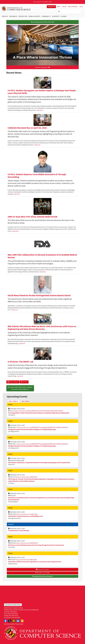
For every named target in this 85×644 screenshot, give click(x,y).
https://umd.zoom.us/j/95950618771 (27, 543)
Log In (81, 7)
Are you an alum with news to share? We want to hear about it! (20, 388)
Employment (51, 7)
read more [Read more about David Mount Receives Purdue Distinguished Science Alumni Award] (15, 310)
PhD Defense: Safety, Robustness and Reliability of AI (25, 516)
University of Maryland (43, 2)
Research (13, 16)
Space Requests (73, 7)
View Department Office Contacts (13, 605)
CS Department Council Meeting (19, 531)
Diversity (56, 16)
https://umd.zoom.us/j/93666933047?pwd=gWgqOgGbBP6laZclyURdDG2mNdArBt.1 (43, 427)
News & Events (34, 16)
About (58, 7)
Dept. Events (14, 401)
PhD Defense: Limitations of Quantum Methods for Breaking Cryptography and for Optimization (39, 462)
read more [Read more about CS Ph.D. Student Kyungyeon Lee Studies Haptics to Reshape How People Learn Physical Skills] (40, 110)
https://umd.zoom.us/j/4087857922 (27, 477)
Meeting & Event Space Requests (42, 576)
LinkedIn (18, 621)
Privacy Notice (19, 624)
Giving (64, 16)
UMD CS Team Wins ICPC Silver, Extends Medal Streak (33, 217)
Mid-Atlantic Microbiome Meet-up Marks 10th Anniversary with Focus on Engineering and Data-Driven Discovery (42, 328)
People (5, 16)
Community (46, 16)
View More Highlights (42, 67)
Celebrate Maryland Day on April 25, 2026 (27, 128)
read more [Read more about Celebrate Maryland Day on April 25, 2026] (37, 145)
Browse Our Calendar (42, 569)
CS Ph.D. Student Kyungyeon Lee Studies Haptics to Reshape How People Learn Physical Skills (42, 92)
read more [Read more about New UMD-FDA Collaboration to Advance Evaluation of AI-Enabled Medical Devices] (43, 272)
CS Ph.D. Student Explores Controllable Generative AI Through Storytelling (37, 176)
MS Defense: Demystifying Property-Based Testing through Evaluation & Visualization (36, 545)
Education (23, 16)
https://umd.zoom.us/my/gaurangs (27, 514)
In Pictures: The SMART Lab (20, 362)
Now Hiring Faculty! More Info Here (43, 22)
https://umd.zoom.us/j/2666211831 (26, 560)
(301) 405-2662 (16, 618)
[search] (69, 12)
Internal (64, 7)
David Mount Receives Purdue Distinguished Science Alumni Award (39, 295)
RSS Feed (24, 382)
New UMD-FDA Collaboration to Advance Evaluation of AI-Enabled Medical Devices (42, 256)
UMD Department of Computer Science (16, 9)
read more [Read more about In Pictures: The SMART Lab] (20, 376)
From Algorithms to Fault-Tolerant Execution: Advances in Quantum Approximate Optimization (39, 413)
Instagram (14, 621)
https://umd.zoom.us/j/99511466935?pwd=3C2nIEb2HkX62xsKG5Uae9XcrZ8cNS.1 (38, 411)
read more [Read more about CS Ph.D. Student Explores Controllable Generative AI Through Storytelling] (17, 194)
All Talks (26, 401)
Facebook (5, 621)
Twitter (10, 621)
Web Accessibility (9, 624)
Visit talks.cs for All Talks (42, 573)
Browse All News (13, 382)
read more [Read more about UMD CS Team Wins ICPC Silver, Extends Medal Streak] (15, 231)
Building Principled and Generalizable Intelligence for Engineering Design (32, 429)
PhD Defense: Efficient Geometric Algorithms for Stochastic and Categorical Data (35, 562)
